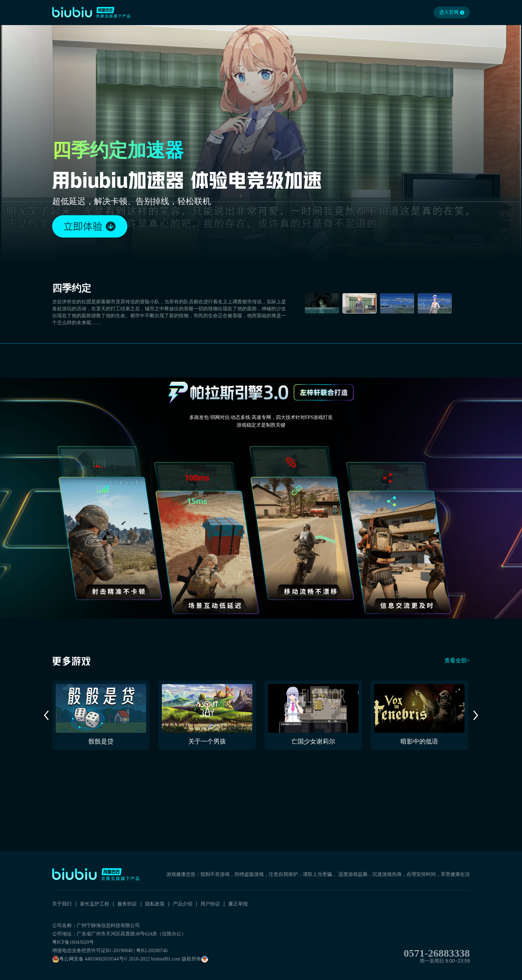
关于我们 (62, 904)
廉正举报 (238, 904)
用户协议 (210, 904)
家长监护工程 (95, 904)
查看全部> (457, 660)
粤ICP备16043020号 (73, 942)
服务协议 (127, 904)
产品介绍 (183, 904)
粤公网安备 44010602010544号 (88, 959)
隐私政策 (155, 904)
